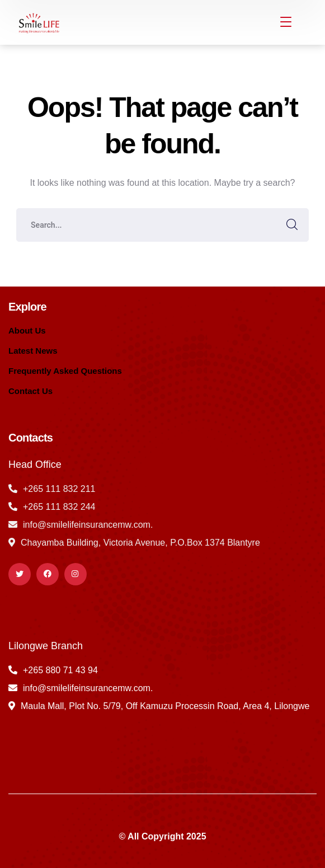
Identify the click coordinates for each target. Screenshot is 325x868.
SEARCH (292, 225)
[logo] (38, 22)
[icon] (20, 574)
